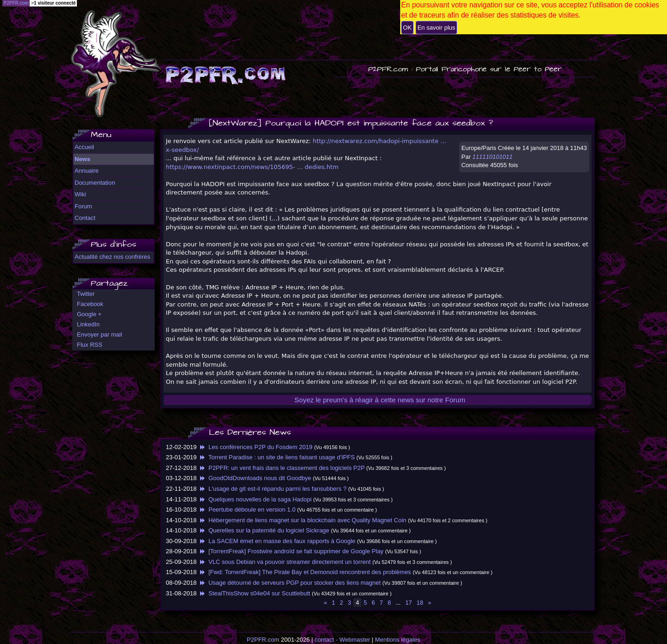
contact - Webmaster (342, 640)
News (82, 159)
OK (407, 28)
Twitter (86, 294)
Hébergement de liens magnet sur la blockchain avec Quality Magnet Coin (302, 520)
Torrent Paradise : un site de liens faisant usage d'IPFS (277, 457)
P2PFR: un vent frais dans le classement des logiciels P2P (281, 468)
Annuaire (87, 171)
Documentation (95, 183)
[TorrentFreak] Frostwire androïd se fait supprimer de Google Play (291, 551)
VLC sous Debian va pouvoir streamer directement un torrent (284, 562)
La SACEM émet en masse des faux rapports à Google (277, 541)
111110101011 (493, 157)
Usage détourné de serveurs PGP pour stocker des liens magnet (289, 583)
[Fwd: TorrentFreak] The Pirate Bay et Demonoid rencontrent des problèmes (305, 572)
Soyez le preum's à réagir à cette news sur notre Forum (380, 400)
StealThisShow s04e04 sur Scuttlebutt (254, 593)
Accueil (84, 147)
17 (409, 603)
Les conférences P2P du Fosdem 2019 (255, 447)
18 (420, 603)
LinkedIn (88, 324)
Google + (89, 314)
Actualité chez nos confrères (112, 257)
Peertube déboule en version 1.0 (247, 510)
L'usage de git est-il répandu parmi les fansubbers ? (272, 489)
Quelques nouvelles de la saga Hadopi (255, 499)
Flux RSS (90, 345)
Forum (83, 206)
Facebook (90, 304)
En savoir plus (436, 28)
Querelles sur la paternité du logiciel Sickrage (264, 530)
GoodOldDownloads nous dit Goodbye (255, 478)
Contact (85, 218)
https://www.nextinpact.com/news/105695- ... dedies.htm (252, 167)
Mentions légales (398, 640)
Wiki (80, 194)
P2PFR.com (263, 640)
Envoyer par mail (100, 335)
